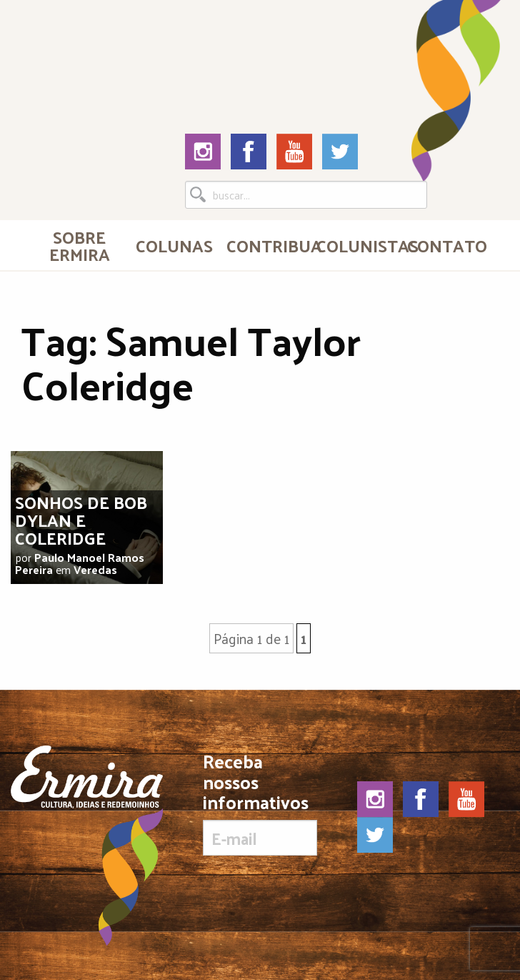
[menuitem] (79, 245)
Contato (446, 245)
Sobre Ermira (80, 245)
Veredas (95, 569)
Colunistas (356, 245)
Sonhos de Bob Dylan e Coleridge (81, 520)
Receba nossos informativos (260, 803)
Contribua (266, 245)
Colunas (174, 245)
